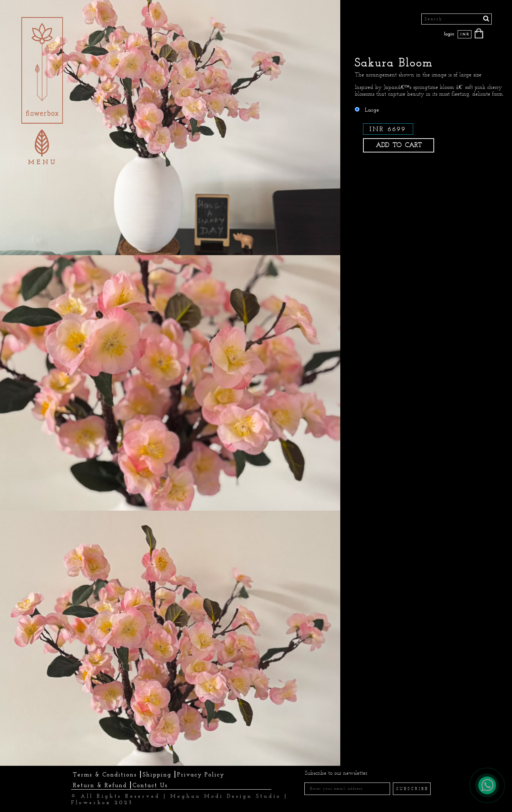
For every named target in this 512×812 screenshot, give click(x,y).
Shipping (157, 774)
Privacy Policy (201, 774)
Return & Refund (100, 785)
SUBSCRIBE (412, 789)
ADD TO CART (399, 145)
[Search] (457, 19)
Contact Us (150, 785)
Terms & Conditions (105, 774)
